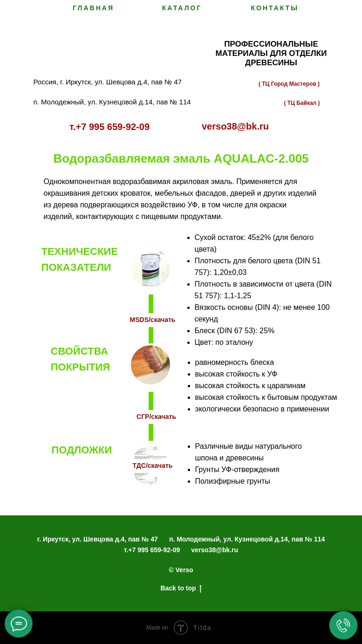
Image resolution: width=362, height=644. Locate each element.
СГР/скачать (156, 417)
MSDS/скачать (153, 320)
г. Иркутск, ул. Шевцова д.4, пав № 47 (98, 539)
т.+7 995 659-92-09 (152, 550)
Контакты (275, 8)
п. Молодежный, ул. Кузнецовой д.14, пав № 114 (247, 539)
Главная (93, 8)
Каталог (182, 8)
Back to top (181, 589)
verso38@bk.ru (215, 550)
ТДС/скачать (153, 466)
